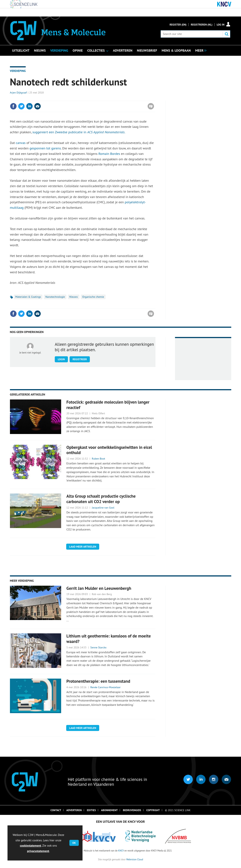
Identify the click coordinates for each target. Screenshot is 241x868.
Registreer (80, 359)
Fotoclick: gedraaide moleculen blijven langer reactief (108, 405)
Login (61, 359)
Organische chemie (93, 297)
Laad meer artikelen (83, 547)
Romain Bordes (109, 154)
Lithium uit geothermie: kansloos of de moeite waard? (109, 639)
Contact (56, 810)
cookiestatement (30, 845)
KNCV (121, 851)
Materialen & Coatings (28, 297)
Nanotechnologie (55, 297)
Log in (220, 25)
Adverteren (74, 810)
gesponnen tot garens (45, 148)
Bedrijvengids (132, 810)
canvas (21, 143)
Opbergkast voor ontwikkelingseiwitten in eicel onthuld (109, 450)
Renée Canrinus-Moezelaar (105, 687)
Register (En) (178, 25)
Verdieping (18, 71)
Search (227, 34)
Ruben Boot (99, 459)
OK (74, 843)
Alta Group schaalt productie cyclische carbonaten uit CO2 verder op (101, 499)
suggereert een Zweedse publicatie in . (79, 132)
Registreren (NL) (202, 25)
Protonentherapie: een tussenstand (98, 681)
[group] (200, 50)
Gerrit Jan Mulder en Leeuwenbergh (99, 588)
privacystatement (38, 851)
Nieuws (74, 297)
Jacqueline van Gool (103, 508)
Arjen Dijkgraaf (18, 93)
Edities (91, 810)
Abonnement (109, 810)
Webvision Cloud (135, 859)
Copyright (153, 810)
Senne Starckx (98, 647)
